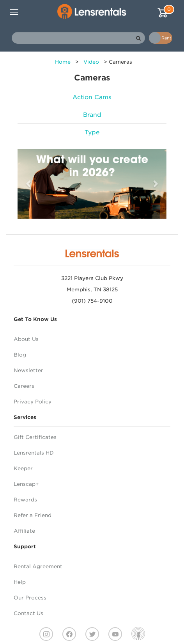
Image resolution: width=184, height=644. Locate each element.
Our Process (30, 598)
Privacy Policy (33, 402)
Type (92, 132)
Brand (92, 115)
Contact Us (28, 613)
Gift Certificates (35, 437)
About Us (26, 339)
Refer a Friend (33, 515)
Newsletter (28, 370)
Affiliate (24, 531)
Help (20, 582)
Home (63, 62)
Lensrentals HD (34, 453)
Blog (20, 355)
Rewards (25, 500)
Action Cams (92, 97)
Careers (24, 386)
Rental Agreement (38, 566)
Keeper (23, 468)
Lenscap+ (26, 484)
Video (91, 62)
